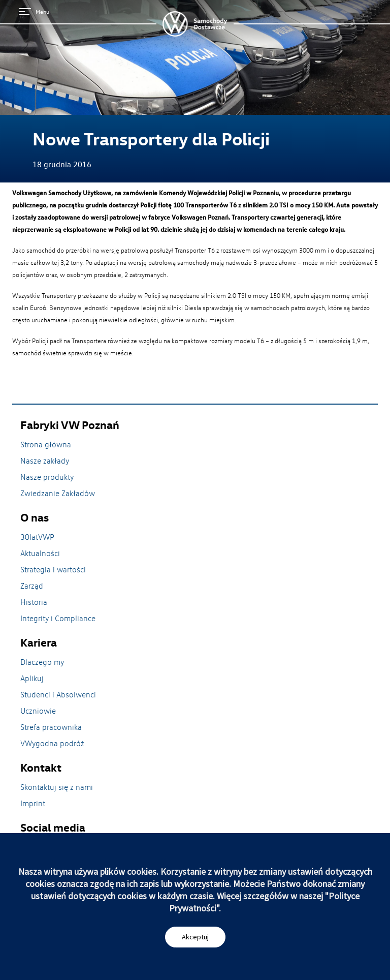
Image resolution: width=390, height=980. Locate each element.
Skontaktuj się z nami (57, 787)
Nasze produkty (47, 477)
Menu (34, 11)
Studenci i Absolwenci (58, 694)
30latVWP (37, 537)
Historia (34, 602)
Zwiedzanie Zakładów (58, 493)
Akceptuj (195, 937)
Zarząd (32, 586)
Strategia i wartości (53, 569)
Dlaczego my (42, 662)
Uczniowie (38, 711)
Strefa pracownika (51, 727)
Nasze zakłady (45, 461)
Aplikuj (32, 678)
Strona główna (46, 444)
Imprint (33, 803)
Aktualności (40, 553)
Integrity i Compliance (58, 618)
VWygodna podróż (52, 743)
